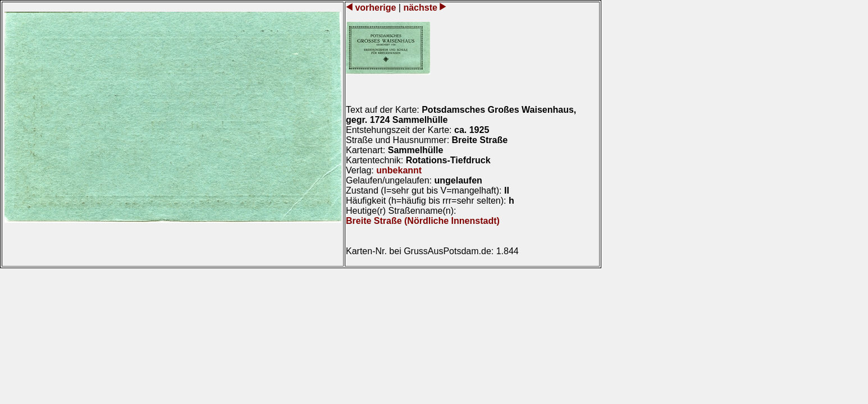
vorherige (376, 8)
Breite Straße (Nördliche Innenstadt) (423, 221)
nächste (420, 8)
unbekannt (399, 170)
